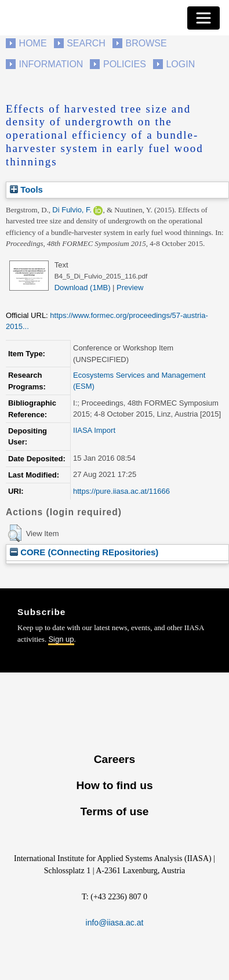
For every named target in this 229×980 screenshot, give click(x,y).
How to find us (114, 785)
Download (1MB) (83, 288)
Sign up (61, 639)
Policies (125, 64)
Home (33, 43)
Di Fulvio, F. (72, 210)
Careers (114, 759)
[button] (15, 533)
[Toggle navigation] (203, 18)
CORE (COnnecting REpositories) (84, 552)
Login (180, 64)
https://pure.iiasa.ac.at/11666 (121, 491)
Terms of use (114, 811)
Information (51, 64)
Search (86, 43)
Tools (26, 189)
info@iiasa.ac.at (115, 923)
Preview (130, 288)
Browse (146, 43)
